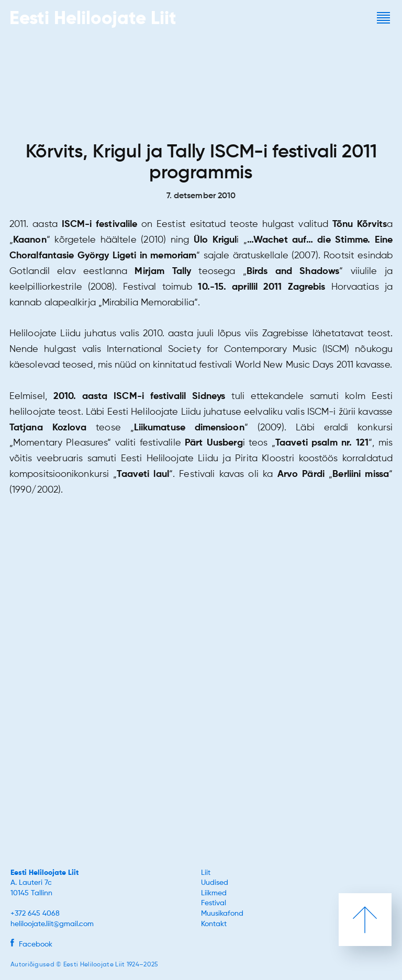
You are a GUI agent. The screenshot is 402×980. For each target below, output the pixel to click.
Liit (206, 873)
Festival (214, 903)
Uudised (215, 883)
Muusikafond (222, 914)
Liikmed (214, 893)
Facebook (31, 944)
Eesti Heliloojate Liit (44, 873)
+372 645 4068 (35, 914)
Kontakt (214, 924)
